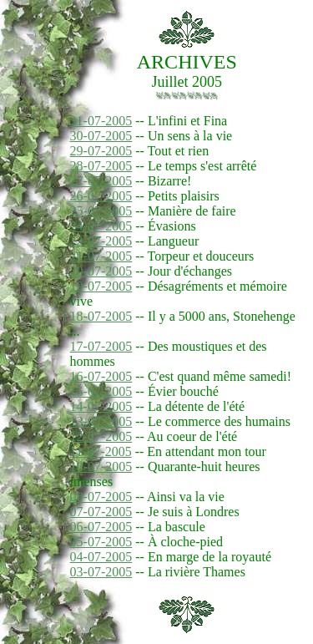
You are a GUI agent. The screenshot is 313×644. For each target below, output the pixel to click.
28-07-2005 (101, 166)
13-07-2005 (101, 421)
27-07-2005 (101, 181)
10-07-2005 (101, 467)
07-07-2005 (101, 512)
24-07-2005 (101, 226)
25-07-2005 (101, 211)
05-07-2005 (101, 542)
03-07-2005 (101, 572)
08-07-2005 (101, 497)
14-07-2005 (101, 406)
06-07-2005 (101, 527)
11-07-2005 (101, 451)
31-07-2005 (101, 121)
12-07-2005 (101, 436)
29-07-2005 (101, 151)
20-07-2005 (101, 271)
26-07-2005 (101, 196)
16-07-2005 (101, 376)
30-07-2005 (101, 136)
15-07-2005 (101, 391)
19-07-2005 (101, 286)
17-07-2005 (101, 346)
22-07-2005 (101, 241)
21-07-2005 (101, 256)
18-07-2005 (101, 316)
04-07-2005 (101, 557)
